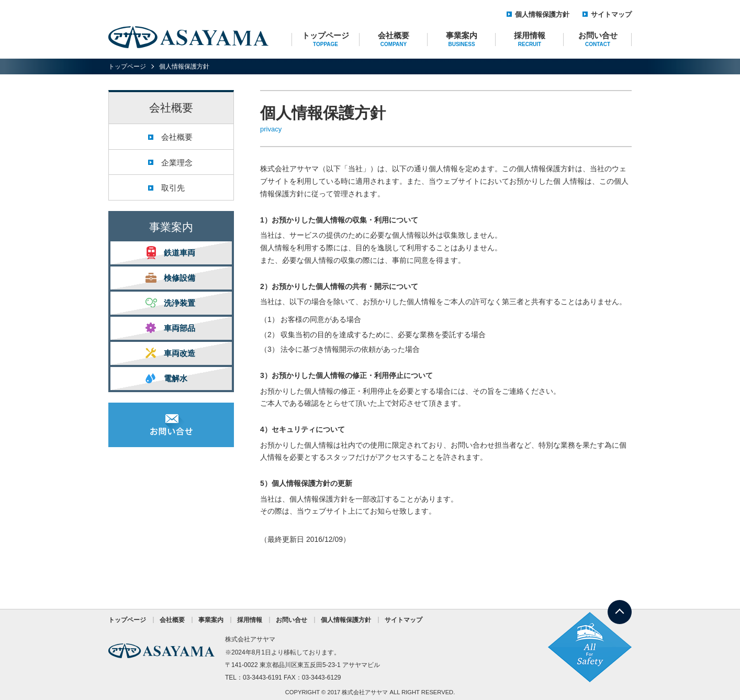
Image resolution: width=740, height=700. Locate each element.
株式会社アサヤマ (365, 692)
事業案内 (462, 39)
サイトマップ (611, 14)
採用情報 (530, 39)
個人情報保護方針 (542, 14)
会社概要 (394, 39)
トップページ (326, 39)
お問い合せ (598, 39)
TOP (620, 606)
